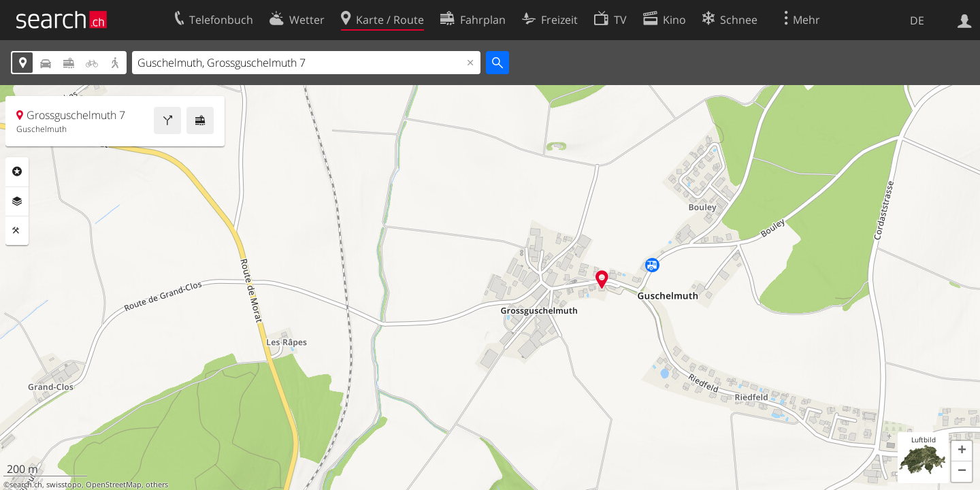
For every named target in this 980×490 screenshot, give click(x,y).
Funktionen (17, 231)
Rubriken (17, 171)
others (157, 485)
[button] (962, 451)
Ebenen (17, 201)
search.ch (26, 485)
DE (917, 20)
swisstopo (64, 485)
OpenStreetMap (114, 485)
